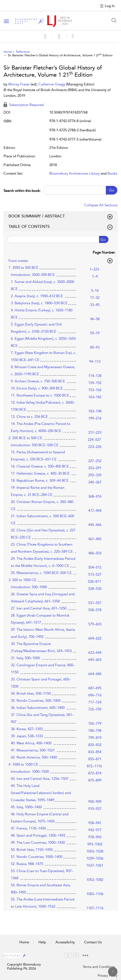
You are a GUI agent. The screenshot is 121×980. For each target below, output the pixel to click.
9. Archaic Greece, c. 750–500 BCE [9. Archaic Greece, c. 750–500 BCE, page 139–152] (38, 381)
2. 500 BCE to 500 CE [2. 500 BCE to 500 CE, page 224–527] (25, 438)
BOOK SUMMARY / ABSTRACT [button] (60, 216)
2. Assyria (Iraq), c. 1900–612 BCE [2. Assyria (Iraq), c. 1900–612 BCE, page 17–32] (37, 296)
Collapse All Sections (101, 205)
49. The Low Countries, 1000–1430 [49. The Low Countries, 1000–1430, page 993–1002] (38, 843)
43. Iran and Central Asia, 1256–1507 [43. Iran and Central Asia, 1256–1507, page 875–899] (40, 779)
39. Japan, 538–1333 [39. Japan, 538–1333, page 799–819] (27, 736)
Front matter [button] (60, 261)
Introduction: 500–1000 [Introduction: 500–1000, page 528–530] (29, 587)
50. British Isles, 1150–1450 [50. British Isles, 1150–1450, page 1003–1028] (32, 850)
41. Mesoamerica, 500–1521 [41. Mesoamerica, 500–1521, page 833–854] (33, 750)
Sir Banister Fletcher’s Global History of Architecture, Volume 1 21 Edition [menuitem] (60, 55)
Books (112, 173)
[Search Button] (114, 20)
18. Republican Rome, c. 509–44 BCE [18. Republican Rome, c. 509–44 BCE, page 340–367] (40, 481)
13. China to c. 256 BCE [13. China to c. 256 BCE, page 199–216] (29, 417)
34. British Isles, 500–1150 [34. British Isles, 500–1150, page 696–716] (31, 693)
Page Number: (104, 252)
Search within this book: (22, 191)
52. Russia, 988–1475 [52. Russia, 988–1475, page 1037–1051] (27, 864)
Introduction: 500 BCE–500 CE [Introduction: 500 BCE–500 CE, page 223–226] (35, 445)
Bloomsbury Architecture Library (75, 173)
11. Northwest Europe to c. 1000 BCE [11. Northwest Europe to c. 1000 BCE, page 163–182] (40, 395)
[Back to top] (113, 972)
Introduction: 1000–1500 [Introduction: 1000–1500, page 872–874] (30, 772)
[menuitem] (68, 955)
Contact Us (93, 942)
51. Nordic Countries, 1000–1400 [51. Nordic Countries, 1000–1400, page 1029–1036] (37, 857)
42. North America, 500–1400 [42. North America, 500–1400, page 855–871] (34, 757)
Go (112, 190)
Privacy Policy (108, 976)
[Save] (45, 36)
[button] (59, 36)
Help (42, 942)
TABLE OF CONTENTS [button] (60, 227)
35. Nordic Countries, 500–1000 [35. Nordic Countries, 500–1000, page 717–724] (36, 701)
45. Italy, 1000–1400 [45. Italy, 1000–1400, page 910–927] (26, 807)
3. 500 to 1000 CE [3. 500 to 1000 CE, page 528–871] (22, 580)
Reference (23, 52)
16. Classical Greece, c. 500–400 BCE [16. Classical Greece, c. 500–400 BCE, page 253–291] (40, 466)
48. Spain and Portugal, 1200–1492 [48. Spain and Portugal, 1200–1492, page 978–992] (38, 835)
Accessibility (65, 942)
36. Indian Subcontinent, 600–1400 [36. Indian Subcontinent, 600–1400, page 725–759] (38, 708)
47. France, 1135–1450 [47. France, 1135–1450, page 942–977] (28, 828)
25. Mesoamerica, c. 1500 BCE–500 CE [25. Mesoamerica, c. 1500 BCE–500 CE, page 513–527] (41, 573)
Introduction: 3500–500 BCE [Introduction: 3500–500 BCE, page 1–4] (33, 275)
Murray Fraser (19, 84)
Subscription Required (24, 105)
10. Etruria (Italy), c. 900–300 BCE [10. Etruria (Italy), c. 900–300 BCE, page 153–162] (37, 388)
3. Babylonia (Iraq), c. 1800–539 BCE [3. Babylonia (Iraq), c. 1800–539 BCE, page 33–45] (39, 303)
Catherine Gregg (52, 84)
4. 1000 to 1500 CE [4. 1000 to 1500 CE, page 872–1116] (23, 764)
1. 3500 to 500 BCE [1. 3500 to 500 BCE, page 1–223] (23, 268)
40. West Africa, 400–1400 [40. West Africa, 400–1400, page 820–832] (31, 743)
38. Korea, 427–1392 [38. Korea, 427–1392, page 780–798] (27, 729)
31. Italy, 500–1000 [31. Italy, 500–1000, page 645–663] (25, 658)
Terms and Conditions (99, 967)
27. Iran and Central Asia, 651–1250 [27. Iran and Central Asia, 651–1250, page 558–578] (39, 608)
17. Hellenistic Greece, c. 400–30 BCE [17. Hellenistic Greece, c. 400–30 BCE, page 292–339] (40, 473)
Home (8, 52)
